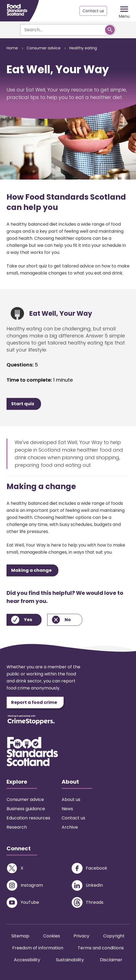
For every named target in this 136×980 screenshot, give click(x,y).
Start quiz (23, 404)
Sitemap (20, 936)
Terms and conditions (101, 948)
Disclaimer (111, 960)
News (67, 809)
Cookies (52, 936)
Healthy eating (83, 48)
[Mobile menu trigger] (124, 11)
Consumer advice (44, 48)
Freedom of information (38, 948)
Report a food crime (34, 702)
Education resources (28, 818)
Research (17, 827)
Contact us (93, 11)
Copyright (114, 936)
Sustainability (70, 960)
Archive (70, 827)
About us (71, 799)
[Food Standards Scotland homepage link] (17, 10)
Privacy (81, 936)
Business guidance (26, 809)
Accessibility (27, 960)
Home (12, 48)
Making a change (31, 570)
